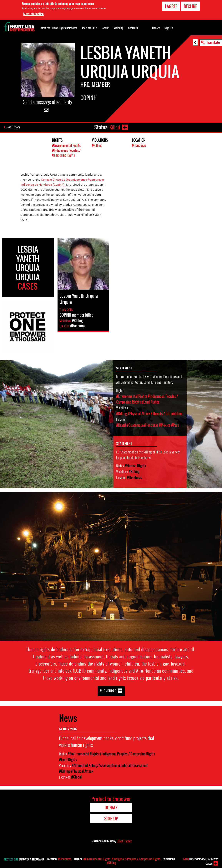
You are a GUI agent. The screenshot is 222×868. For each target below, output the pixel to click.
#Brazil (121, 425)
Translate (213, 42)
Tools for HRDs (90, 28)
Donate (156, 28)
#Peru (175, 425)
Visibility (119, 28)
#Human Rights (135, 465)
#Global (76, 776)
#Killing (97, 145)
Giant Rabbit (124, 840)
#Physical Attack (139, 413)
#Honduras (139, 145)
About (106, 28)
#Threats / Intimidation (167, 413)
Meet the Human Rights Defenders (59, 28)
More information (33, 14)
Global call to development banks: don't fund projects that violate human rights (107, 741)
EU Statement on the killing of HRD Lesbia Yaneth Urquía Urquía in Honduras (148, 454)
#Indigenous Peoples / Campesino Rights (66, 153)
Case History (13, 127)
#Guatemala (135, 425)
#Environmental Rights (66, 145)
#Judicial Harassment (133, 765)
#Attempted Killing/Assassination (95, 765)
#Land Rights (150, 402)
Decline (190, 6)
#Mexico (165, 425)
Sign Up (169, 28)
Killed (114, 127)
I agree (171, 6)
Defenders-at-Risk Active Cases (200, 861)
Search (133, 28)
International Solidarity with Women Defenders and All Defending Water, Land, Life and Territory (149, 379)
